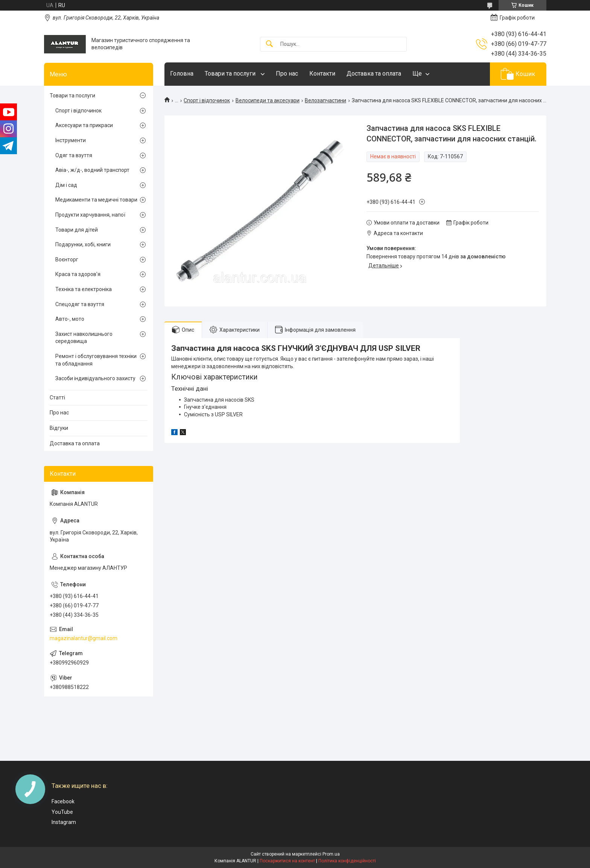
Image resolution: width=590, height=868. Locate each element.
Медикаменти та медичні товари (96, 200)
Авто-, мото (70, 319)
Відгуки (59, 428)
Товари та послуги (231, 74)
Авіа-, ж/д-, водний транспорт (92, 170)
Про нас (287, 74)
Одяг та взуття (74, 155)
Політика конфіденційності (347, 861)
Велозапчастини (325, 100)
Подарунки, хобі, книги (83, 244)
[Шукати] (269, 44)
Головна (182, 74)
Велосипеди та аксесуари (268, 100)
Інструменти (71, 140)
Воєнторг (67, 259)
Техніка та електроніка (84, 289)
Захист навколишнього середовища (84, 338)
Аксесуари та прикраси (84, 125)
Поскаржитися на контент (287, 861)
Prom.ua (331, 854)
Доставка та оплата (374, 74)
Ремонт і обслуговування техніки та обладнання (96, 360)
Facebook (63, 801)
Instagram (64, 822)
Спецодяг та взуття (80, 304)
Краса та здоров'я (78, 274)
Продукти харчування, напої (90, 215)
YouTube (62, 812)
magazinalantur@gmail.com (84, 638)
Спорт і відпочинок (207, 100)
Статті (57, 398)
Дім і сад (66, 185)
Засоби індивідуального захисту (95, 378)
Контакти (322, 74)
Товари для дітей (77, 230)
